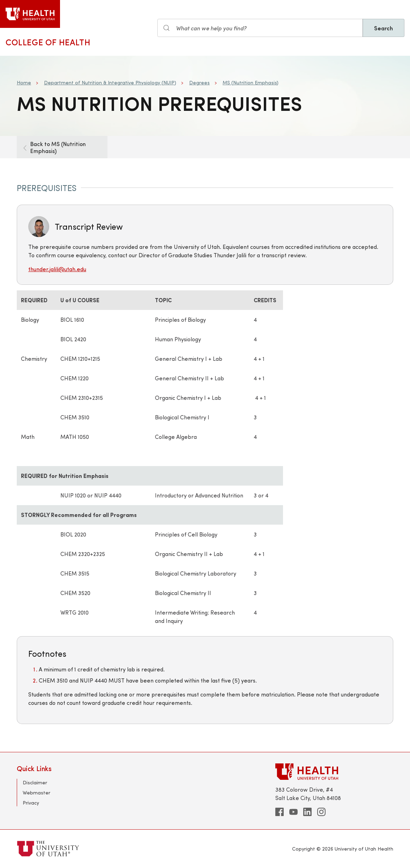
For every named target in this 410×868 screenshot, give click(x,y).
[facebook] (279, 812)
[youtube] (293, 812)
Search (383, 28)
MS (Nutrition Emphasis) (251, 82)
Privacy (31, 803)
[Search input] (260, 28)
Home (24, 82)
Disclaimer (35, 782)
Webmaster (36, 793)
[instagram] (321, 812)
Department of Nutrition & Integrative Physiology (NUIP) (110, 82)
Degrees (199, 82)
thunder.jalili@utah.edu (57, 269)
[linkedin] (307, 812)
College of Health (48, 42)
